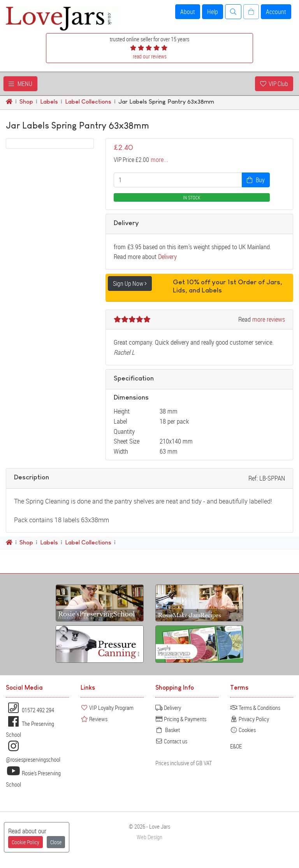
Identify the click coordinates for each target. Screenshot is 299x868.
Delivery (167, 256)
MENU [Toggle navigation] (20, 84)
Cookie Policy (26, 842)
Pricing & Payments (181, 719)
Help (213, 12)
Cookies (243, 730)
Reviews (94, 719)
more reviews (269, 319)
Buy (256, 180)
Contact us (171, 741)
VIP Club (274, 84)
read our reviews (150, 56)
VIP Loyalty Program (107, 708)
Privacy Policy (250, 719)
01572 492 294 (30, 710)
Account (276, 12)
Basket (168, 730)
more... (159, 160)
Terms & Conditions (255, 708)
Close (56, 842)
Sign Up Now (130, 283)
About (188, 12)
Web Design (149, 837)
